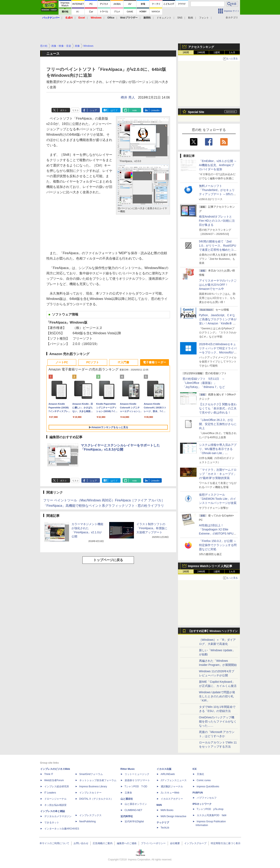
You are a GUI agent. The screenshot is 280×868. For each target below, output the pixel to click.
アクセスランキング (201, 47)
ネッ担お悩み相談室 (55, 805)
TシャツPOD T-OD (136, 786)
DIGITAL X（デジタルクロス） (96, 799)
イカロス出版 (164, 769)
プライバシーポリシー (153, 843)
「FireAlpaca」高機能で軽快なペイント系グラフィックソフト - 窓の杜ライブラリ (104, 506)
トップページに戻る (108, 560)
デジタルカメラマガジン (58, 816)
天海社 (200, 774)
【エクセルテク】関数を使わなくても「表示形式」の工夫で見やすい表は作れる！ (218, 408)
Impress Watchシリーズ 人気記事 (210, 566)
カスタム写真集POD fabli (212, 815)
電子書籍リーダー (155, 362)
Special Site (196, 112)
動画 (191, 18)
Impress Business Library (93, 786)
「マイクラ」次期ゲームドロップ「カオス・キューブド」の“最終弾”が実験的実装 (218, 474)
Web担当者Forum (54, 780)
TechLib (165, 828)
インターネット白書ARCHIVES (62, 829)
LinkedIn (155, 110)
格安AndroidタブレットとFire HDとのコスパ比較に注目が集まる (217, 221)
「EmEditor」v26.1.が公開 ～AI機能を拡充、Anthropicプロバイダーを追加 (218, 165)
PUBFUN (198, 793)
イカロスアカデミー (172, 799)
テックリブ (163, 823)
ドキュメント (164, 18)
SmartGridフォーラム (91, 774)
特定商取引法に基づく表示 (226, 843)
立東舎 (128, 793)
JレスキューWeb (170, 793)
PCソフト (93, 362)
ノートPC (62, 362)
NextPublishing (88, 821)
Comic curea (204, 780)
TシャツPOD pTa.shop (210, 809)
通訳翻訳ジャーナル (172, 786)
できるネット (52, 823)
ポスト (64, 110)
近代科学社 (127, 816)
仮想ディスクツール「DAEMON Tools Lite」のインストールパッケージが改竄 (218, 499)
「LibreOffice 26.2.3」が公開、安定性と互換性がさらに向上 (218, 424)
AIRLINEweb (168, 774)
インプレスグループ (195, 843)
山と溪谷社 (127, 799)
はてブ (114, 110)
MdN (159, 805)
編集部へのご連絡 (127, 843)
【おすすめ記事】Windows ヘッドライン (213, 631)
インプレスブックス (90, 815)
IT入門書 (123, 362)
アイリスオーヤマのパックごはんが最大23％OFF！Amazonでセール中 (218, 285)
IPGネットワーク (202, 804)
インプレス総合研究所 (57, 786)
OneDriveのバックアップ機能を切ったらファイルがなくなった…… (218, 721)
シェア (93, 110)
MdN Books (167, 810)
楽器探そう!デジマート (137, 780)
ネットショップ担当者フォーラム (98, 780)
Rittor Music (128, 769)
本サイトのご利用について (54, 843)
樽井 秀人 (128, 97)
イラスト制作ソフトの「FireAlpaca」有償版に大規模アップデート (152, 528)
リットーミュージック (137, 774)
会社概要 (175, 843)
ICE (195, 769)
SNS (180, 18)
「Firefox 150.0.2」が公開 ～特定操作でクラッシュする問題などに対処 (218, 545)
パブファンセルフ (207, 798)
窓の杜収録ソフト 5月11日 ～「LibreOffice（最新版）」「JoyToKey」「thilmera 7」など (204, 383)
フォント (204, 18)
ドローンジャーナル (55, 799)
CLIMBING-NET (134, 810)
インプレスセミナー (90, 793)
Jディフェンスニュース (174, 780)
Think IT (49, 774)
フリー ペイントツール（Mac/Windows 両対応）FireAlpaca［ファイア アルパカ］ (104, 500)
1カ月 (232, 52)
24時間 (201, 52)
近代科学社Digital (134, 821)
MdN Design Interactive (174, 816)
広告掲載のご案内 (103, 843)
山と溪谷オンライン (136, 804)
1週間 (217, 52)
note (134, 110)
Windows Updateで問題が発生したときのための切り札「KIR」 (217, 696)
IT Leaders (50, 793)
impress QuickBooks (208, 786)
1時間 (186, 52)
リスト (76, 110)
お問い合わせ (81, 843)
